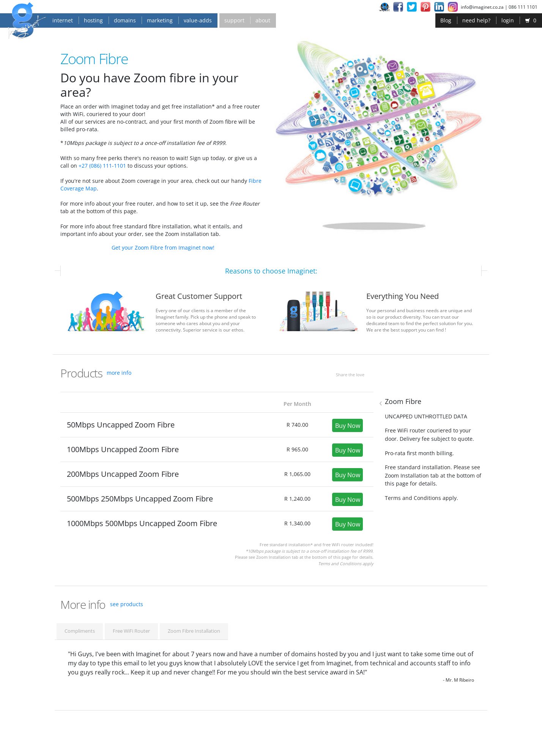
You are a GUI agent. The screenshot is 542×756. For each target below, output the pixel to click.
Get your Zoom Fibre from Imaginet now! (163, 248)
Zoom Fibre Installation (194, 631)
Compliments (80, 631)
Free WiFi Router (131, 631)
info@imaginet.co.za (482, 7)
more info (119, 373)
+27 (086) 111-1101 (102, 166)
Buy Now (348, 426)
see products (127, 604)
